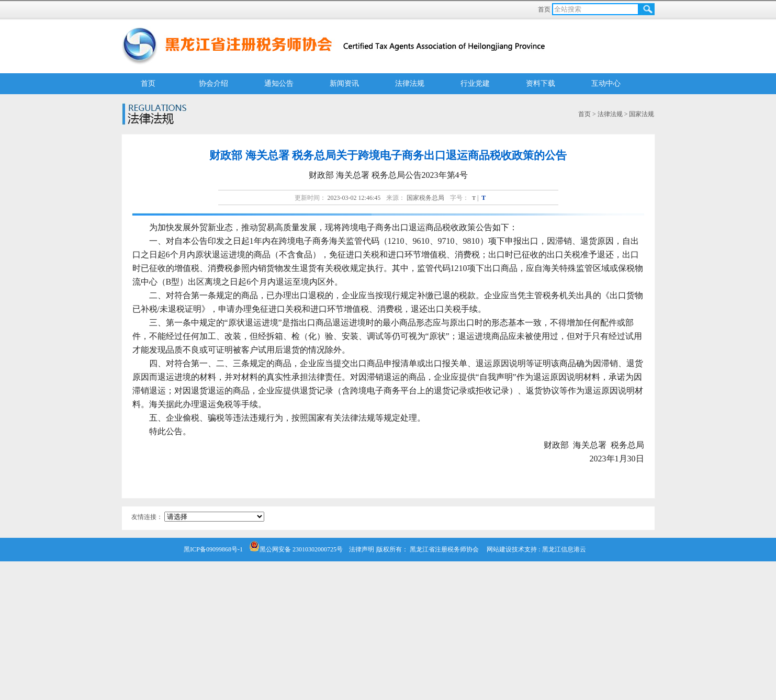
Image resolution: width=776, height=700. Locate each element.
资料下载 (541, 83)
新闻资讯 (344, 83)
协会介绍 (213, 83)
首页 (545, 9)
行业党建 (475, 83)
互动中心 (606, 83)
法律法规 (410, 83)
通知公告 (279, 83)
